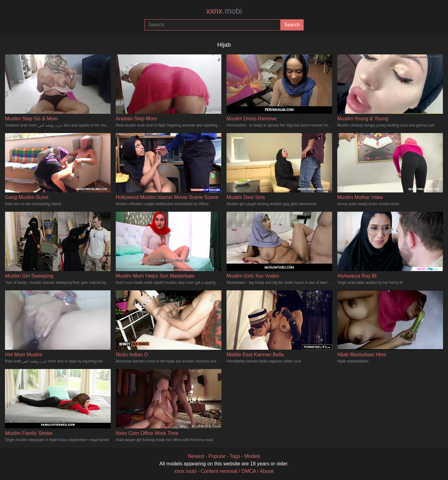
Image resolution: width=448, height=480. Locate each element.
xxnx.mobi (185, 471)
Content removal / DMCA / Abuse (237, 471)
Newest (196, 456)
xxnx (224, 11)
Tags (235, 456)
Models (252, 456)
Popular (217, 456)
